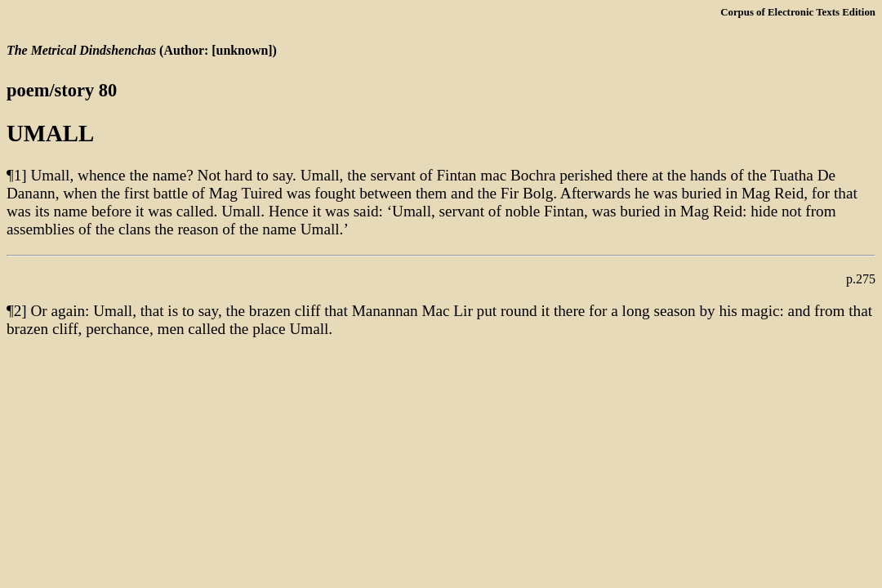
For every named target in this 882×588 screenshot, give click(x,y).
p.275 (861, 279)
